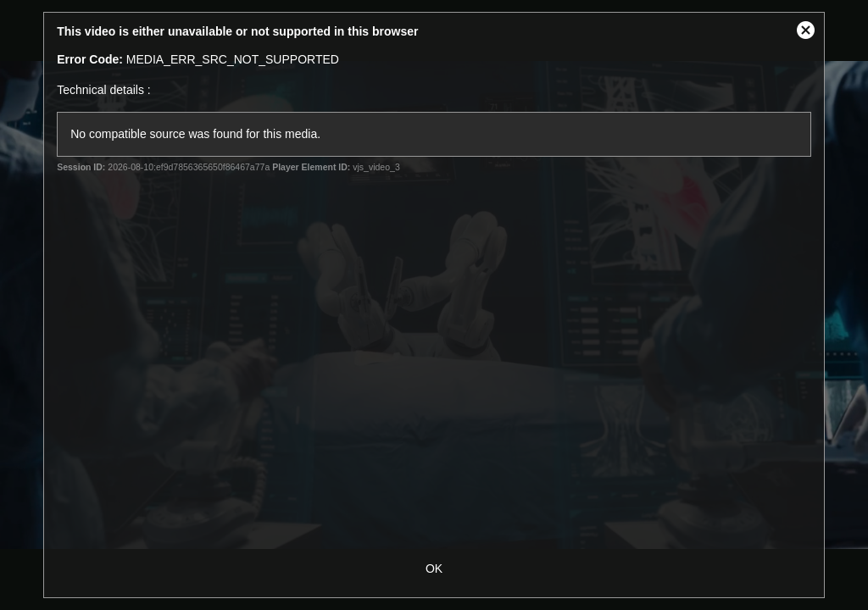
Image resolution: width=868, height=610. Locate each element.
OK (434, 568)
